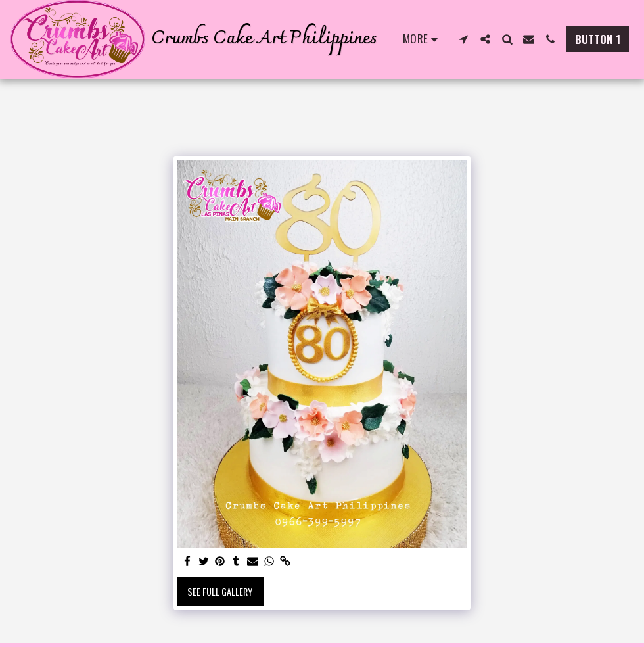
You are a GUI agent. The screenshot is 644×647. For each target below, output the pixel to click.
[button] (464, 39)
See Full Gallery (220, 591)
